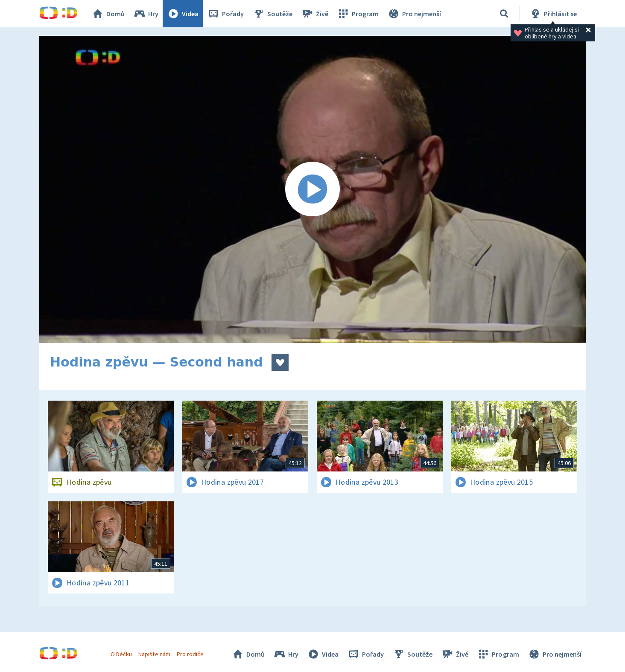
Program (358, 14)
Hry (146, 14)
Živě (315, 14)
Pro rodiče (190, 654)
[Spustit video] (312, 189)
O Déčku (121, 654)
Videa (183, 14)
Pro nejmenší (414, 14)
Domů (108, 14)
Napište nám (154, 654)
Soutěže (272, 14)
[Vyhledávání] (504, 14)
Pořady (225, 14)
